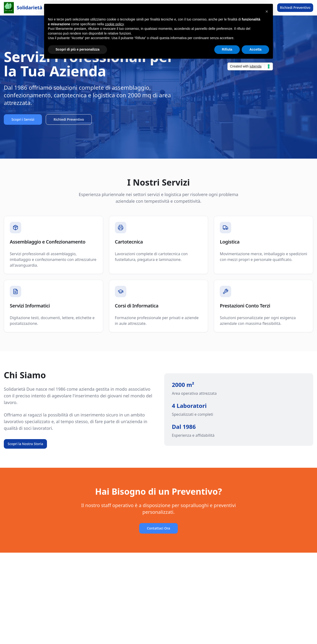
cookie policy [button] (114, 24)
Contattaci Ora (158, 528)
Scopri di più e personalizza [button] (77, 49)
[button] (267, 11)
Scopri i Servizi (23, 119)
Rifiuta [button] (227, 49)
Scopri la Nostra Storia (25, 444)
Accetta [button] (255, 49)
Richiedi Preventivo (295, 8)
